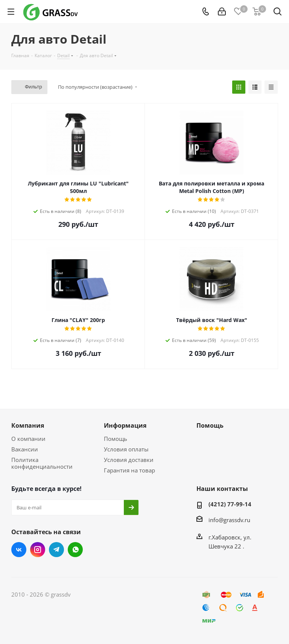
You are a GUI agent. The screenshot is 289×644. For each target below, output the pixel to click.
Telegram (56, 550)
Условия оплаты (126, 449)
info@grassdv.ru (229, 520)
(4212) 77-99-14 (230, 504)
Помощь (116, 439)
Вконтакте (19, 550)
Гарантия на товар (129, 470)
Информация (125, 425)
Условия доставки (129, 460)
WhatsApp (75, 550)
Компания (28, 425)
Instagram (38, 550)
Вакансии (25, 449)
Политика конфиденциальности (42, 463)
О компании (28, 439)
